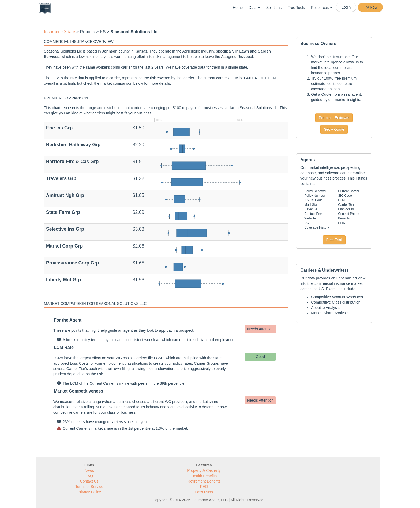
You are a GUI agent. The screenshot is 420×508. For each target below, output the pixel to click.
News (89, 470)
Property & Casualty (204, 470)
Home (238, 8)
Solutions (274, 8)
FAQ (89, 476)
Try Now (370, 7)
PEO (204, 487)
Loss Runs (204, 492)
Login (346, 7)
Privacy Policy (89, 492)
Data (254, 8)
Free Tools (296, 8)
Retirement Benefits (204, 481)
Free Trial (334, 240)
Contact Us (89, 481)
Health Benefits (204, 476)
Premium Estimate (334, 118)
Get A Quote (334, 129)
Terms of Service (89, 487)
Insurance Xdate (60, 32)
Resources (322, 8)
